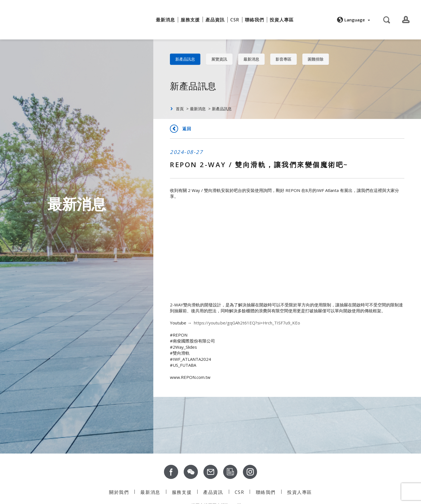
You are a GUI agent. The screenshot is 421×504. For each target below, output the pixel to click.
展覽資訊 (219, 59)
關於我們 (141, 18)
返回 (187, 129)
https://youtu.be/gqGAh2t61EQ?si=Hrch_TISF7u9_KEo (247, 323)
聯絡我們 (254, 20)
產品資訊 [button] (215, 20)
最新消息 (165, 20)
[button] (353, 20)
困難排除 (316, 59)
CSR (235, 20)
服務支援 (190, 20)
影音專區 (283, 59)
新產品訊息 (185, 59)
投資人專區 (282, 20)
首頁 (180, 109)
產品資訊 (213, 492)
